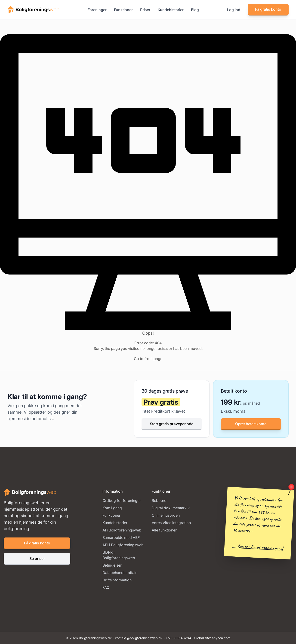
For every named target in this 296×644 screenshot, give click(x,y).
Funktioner (123, 10)
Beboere (159, 501)
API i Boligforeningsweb (123, 545)
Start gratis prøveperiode (172, 424)
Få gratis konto (268, 9)
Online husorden (166, 515)
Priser (145, 10)
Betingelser (112, 565)
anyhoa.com (221, 638)
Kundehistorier (171, 10)
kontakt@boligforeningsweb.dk (139, 638)
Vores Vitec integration (171, 523)
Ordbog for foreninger (122, 501)
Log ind (234, 10)
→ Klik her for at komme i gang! (257, 547)
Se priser (37, 559)
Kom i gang (112, 508)
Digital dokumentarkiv (171, 508)
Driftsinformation (117, 580)
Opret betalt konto (251, 424)
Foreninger (97, 10)
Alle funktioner (164, 530)
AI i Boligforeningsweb (122, 530)
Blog (195, 10)
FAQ (106, 587)
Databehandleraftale (120, 573)
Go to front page (148, 359)
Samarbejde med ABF (121, 537)
